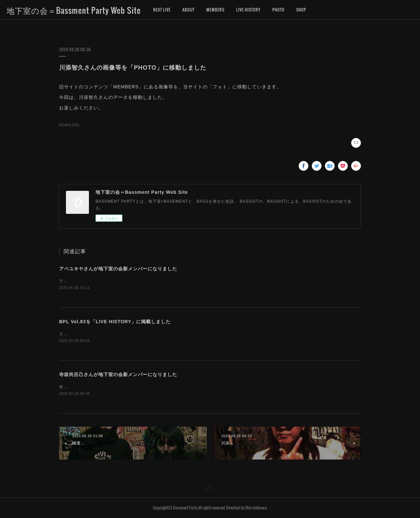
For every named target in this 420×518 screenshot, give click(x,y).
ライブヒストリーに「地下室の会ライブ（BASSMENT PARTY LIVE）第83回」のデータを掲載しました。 (162, 334)
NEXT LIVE (162, 10)
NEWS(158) (69, 125)
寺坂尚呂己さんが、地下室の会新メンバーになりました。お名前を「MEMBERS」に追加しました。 (156, 387)
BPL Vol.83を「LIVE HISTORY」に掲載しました (115, 322)
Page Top (210, 489)
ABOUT (189, 10)
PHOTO (278, 10)
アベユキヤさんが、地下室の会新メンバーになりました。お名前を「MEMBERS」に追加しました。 (156, 281)
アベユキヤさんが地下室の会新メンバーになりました (118, 269)
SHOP (301, 10)
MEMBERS (215, 10)
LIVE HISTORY (248, 10)
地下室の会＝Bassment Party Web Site (74, 10)
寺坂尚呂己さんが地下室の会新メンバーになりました (118, 374)
